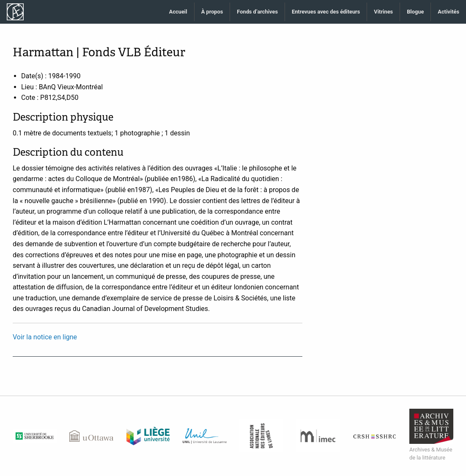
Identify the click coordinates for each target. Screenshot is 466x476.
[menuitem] (178, 12)
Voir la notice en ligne (45, 337)
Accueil (178, 12)
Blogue (415, 12)
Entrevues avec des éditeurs (326, 12)
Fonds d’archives (257, 12)
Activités (448, 12)
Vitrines (383, 12)
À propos (212, 12)
